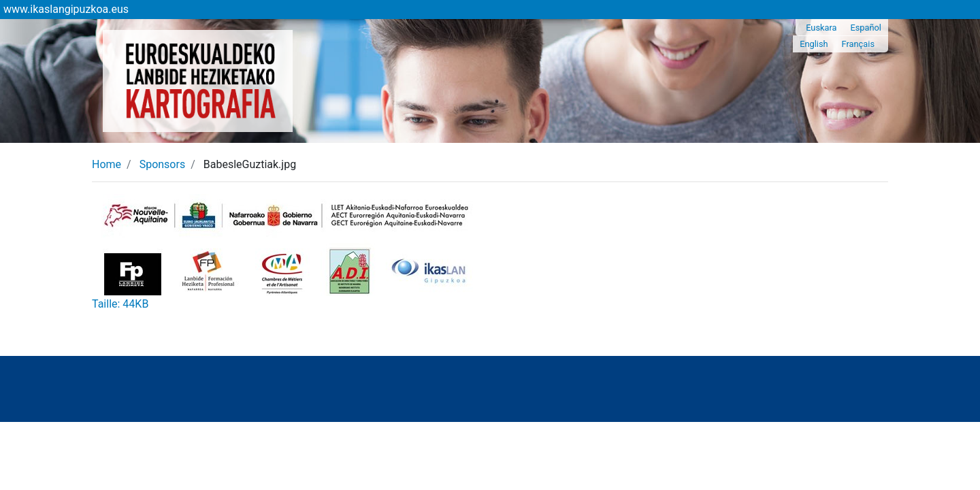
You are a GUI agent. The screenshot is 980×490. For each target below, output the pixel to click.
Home (107, 164)
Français (858, 44)
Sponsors (163, 164)
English (814, 44)
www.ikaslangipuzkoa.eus (66, 9)
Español (866, 28)
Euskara (821, 28)
